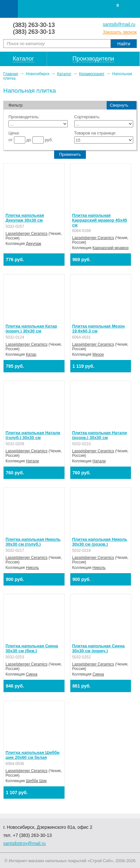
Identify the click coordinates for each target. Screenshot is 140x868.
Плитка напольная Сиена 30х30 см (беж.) (32, 648)
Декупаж (34, 244)
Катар (31, 354)
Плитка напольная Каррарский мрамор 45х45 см (100, 220)
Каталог (64, 74)
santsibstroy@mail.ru (24, 843)
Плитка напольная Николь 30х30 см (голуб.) (33, 542)
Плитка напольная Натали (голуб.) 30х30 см (33, 435)
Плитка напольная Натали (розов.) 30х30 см (100, 435)
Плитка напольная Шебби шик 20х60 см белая (33, 755)
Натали (33, 461)
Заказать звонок (120, 32)
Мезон (98, 354)
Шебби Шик (36, 781)
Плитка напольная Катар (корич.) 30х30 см (31, 329)
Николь (32, 568)
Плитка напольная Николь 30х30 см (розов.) (100, 542)
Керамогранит (92, 74)
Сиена (32, 674)
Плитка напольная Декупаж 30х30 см (25, 218)
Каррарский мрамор (111, 248)
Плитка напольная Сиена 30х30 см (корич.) (99, 648)
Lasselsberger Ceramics (26, 234)
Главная (11, 74)
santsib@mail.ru (119, 24)
